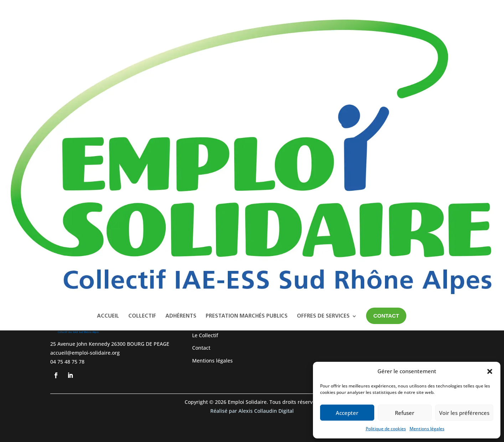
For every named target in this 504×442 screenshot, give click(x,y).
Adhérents (181, 61)
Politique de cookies (386, 429)
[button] (490, 371)
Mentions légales (427, 429)
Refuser (405, 413)
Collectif (142, 61)
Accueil (108, 61)
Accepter (347, 413)
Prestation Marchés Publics (247, 61)
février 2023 (389, 220)
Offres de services (323, 61)
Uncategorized (392, 252)
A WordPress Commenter (405, 179)
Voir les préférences (464, 413)
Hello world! (389, 137)
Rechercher (427, 102)
